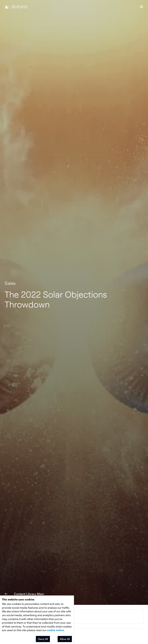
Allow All (65, 639)
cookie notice (55, 630)
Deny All (43, 639)
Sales (10, 283)
